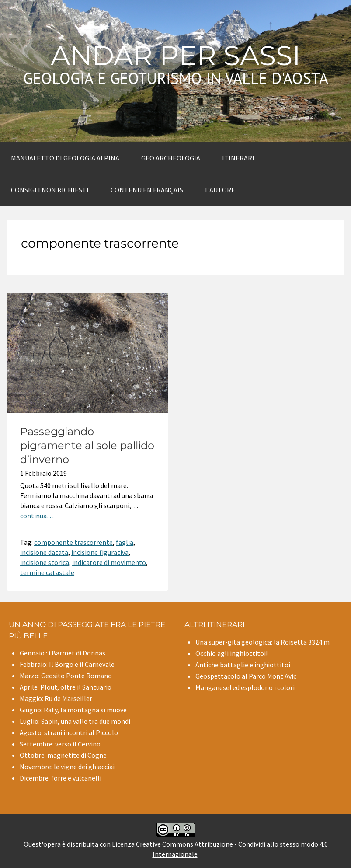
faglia (125, 542)
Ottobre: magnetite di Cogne (63, 755)
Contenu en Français (147, 190)
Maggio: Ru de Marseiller (56, 698)
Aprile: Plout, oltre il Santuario (66, 687)
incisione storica (45, 562)
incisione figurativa (100, 552)
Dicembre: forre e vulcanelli (61, 778)
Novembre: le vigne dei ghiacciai (67, 767)
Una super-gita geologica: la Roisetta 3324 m (262, 642)
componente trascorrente (73, 542)
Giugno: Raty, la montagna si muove (73, 710)
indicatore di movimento (109, 562)
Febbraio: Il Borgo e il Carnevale (67, 664)
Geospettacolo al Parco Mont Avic (246, 676)
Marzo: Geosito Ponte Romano (66, 676)
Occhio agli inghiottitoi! (231, 653)
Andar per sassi (176, 56)
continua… (37, 516)
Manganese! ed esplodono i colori (245, 687)
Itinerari (238, 158)
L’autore (220, 190)
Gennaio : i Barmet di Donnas (63, 653)
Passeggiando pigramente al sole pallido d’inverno (87, 445)
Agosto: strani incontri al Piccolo (69, 732)
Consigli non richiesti (50, 190)
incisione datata (44, 552)
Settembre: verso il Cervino (60, 744)
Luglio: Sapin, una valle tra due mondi (75, 721)
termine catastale (47, 572)
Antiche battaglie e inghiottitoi (243, 665)
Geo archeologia (171, 158)
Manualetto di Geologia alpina (65, 158)
